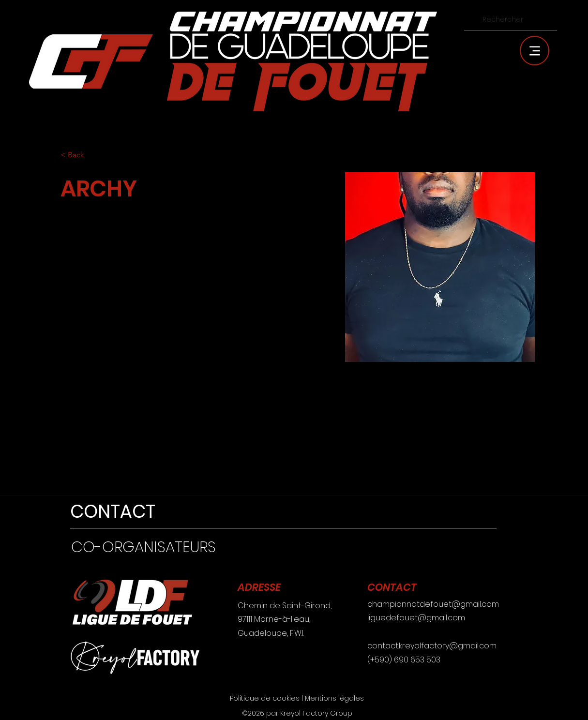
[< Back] (80, 155)
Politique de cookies (265, 698)
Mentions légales (334, 698)
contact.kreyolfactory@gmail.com (432, 646)
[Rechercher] (510, 20)
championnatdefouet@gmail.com (433, 604)
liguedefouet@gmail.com (416, 618)
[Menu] (535, 51)
